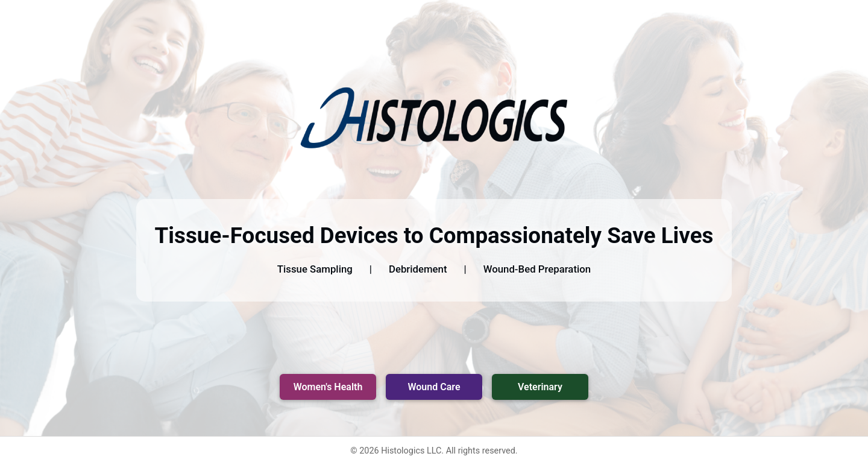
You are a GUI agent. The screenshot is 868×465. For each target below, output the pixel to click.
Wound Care (434, 387)
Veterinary (540, 387)
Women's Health (328, 387)
